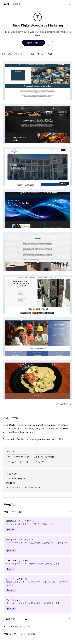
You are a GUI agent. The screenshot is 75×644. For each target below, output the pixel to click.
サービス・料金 (45, 54)
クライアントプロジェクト (14, 54)
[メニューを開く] (70, 4)
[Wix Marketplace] (12, 4)
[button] (37, 81)
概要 (32, 54)
